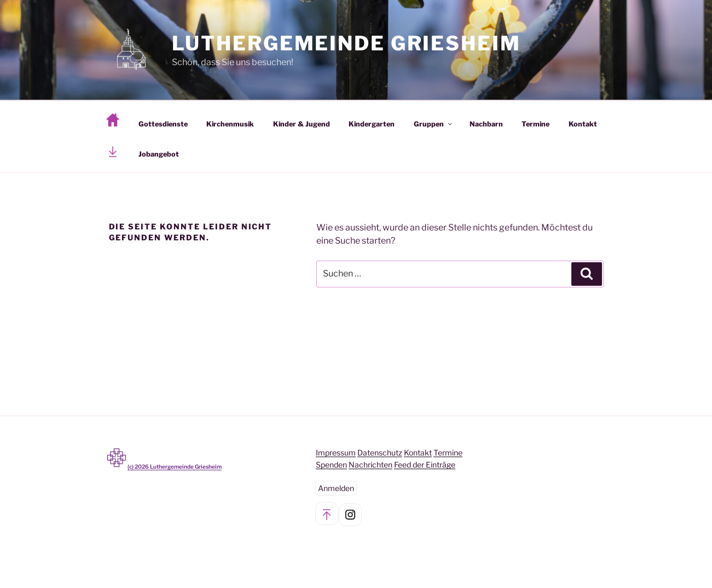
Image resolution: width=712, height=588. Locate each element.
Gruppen (434, 124)
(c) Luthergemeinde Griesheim (175, 466)
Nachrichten (371, 465)
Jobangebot (159, 154)
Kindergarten (372, 124)
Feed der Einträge (425, 465)
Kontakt (583, 124)
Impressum (336, 452)
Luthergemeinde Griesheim (346, 43)
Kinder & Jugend (302, 124)
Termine (536, 124)
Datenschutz (380, 452)
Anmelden (336, 488)
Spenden (331, 465)
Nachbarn (486, 124)
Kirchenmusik (230, 124)
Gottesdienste (163, 124)
